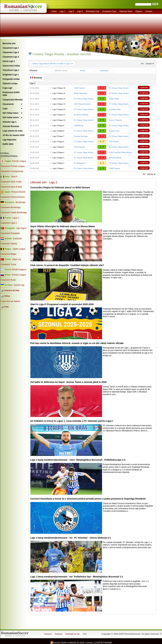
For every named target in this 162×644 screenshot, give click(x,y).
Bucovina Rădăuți (81, 115)
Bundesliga (20, 202)
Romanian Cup (92, 11)
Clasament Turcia (8, 264)
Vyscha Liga (19, 285)
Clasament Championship (12, 171)
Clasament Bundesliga (11, 207)
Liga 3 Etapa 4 (58, 152)
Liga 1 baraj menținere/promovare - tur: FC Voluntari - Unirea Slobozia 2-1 (71, 538)
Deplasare (104, 71)
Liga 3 (80, 11)
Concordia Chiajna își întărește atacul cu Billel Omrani (60, 187)
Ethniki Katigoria (19, 270)
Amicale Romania (11, 126)
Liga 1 (63, 11)
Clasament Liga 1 (11, 48)
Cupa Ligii (7, 88)
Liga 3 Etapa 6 (58, 142)
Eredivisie (18, 239)
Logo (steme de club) (13, 131)
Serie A (14, 177)
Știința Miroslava (81, 93)
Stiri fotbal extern (11, 117)
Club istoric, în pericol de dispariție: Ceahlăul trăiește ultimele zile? (67, 265)
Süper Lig (16, 259)
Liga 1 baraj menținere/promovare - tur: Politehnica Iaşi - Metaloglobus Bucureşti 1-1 (77, 577)
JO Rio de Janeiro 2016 (14, 135)
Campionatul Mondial (13, 100)
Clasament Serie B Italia (11, 187)
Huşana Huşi (114, 131)
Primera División (18, 192)
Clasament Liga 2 (11, 52)
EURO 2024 (8, 144)
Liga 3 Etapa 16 (59, 88)
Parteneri (48, 634)
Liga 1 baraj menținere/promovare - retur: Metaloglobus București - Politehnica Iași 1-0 (78, 460)
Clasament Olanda (9, 244)
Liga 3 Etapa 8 (58, 131)
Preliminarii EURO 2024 (11, 94)
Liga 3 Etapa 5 (58, 147)
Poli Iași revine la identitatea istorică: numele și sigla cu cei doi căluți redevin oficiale (77, 343)
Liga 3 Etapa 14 (59, 99)
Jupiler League (19, 249)
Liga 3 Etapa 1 (58, 168)
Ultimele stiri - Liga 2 (44, 182)
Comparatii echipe (11, 79)
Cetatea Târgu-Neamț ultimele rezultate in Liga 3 (52, 64)
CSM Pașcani (79, 147)
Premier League (19, 161)
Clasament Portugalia (10, 233)
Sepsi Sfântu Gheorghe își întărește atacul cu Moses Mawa (63, 226)
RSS (85, 634)
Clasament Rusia (8, 280)
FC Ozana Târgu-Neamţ (119, 88)
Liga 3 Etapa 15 (59, 93)
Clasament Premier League (13, 166)
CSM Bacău (79, 126)
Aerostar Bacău (115, 158)
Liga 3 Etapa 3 (58, 158)
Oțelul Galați (114, 99)
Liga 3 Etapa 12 (59, 109)
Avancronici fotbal (11, 66)
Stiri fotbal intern (11, 113)
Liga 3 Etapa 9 (58, 126)
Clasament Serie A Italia (11, 182)
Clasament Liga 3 (11, 57)
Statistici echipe (10, 84)
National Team (126, 11)
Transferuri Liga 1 (11, 70)
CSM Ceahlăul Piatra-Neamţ (120, 152)
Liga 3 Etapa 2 (58, 163)
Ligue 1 (16, 218)
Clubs (54, 11)
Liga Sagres (21, 228)
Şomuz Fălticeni (115, 120)
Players (139, 11)
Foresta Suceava (81, 136)
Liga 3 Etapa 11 (59, 115)
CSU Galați (114, 142)
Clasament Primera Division (13, 197)
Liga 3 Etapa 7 (58, 136)
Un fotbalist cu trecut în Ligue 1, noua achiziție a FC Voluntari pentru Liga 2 (72, 421)
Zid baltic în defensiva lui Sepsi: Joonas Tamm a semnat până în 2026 (69, 382)
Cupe (5, 109)
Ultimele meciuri (61, 71)
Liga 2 (71, 11)
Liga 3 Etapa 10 (59, 120)
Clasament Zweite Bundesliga (14, 213)
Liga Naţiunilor (10, 140)
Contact (149, 11)
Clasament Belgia (8, 254)
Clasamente (8, 104)
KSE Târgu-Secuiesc (82, 104)
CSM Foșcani (79, 88)
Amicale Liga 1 (10, 122)
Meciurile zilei (9, 43)
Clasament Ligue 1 (9, 223)
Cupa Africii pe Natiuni (10, 301)
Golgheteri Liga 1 (11, 75)
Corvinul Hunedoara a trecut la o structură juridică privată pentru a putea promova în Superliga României (88, 499)
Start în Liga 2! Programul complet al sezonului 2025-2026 (62, 304)
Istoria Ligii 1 (9, 61)
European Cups (109, 11)
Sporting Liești (115, 109)
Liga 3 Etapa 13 (59, 104)
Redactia (59, 634)
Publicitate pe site (72, 634)
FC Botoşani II (80, 163)
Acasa (83, 71)
